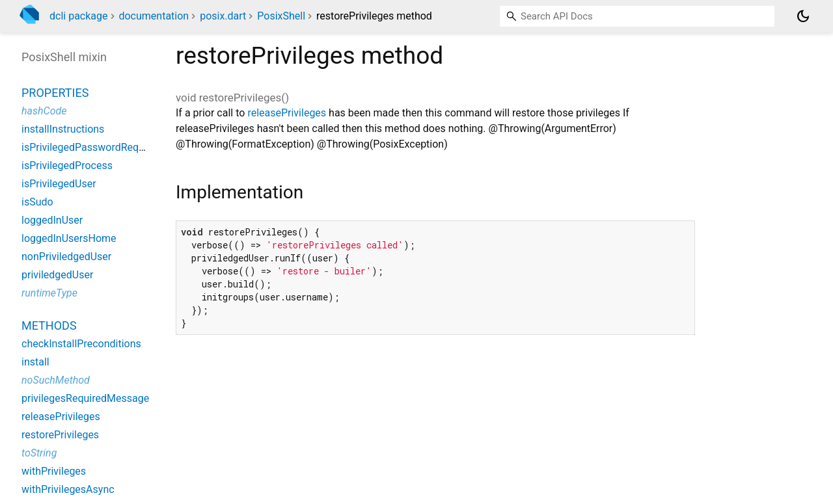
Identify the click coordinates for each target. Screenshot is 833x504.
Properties (55, 93)
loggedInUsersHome (69, 238)
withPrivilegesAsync (68, 489)
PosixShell (281, 16)
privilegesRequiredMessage (85, 398)
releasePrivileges (287, 113)
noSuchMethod (56, 380)
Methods (49, 325)
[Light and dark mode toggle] (803, 16)
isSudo (37, 202)
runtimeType (49, 293)
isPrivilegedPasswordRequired (92, 147)
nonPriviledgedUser (66, 257)
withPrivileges (54, 471)
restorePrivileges (60, 435)
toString (39, 453)
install (35, 362)
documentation (154, 16)
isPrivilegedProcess (67, 166)
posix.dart (223, 16)
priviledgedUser (57, 275)
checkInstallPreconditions (81, 344)
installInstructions (63, 129)
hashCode (44, 111)
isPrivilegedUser (59, 184)
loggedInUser (52, 220)
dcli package (79, 16)
